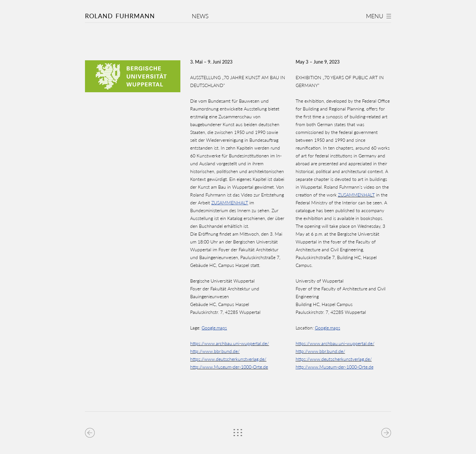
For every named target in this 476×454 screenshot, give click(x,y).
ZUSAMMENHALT (356, 195)
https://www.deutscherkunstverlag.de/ (228, 359)
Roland (120, 16)
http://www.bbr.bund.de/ (215, 351)
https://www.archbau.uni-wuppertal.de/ (230, 343)
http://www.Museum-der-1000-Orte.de (229, 367)
